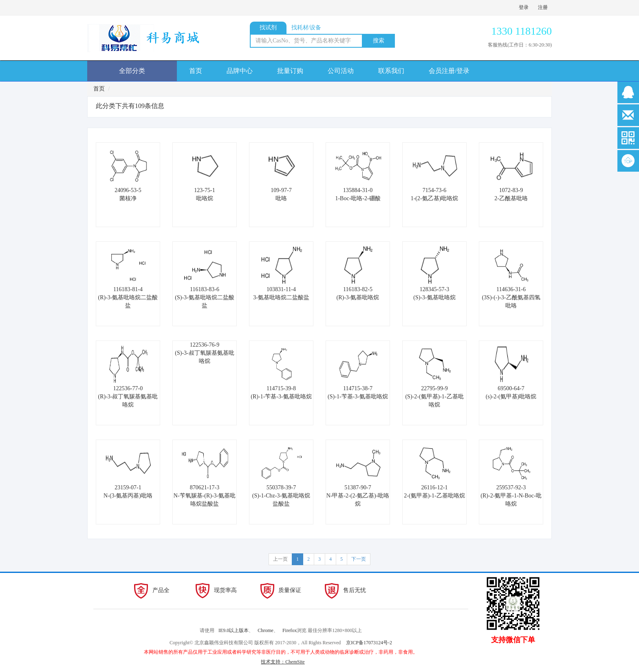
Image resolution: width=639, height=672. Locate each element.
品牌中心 (240, 71)
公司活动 (341, 71)
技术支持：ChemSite (283, 662)
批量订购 (290, 71)
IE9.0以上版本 (234, 630)
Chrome (266, 630)
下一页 (359, 559)
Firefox (290, 630)
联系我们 (391, 71)
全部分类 (132, 71)
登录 (524, 7)
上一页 (280, 559)
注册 (543, 7)
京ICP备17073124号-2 (369, 643)
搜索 (379, 41)
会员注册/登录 (449, 71)
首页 (196, 71)
